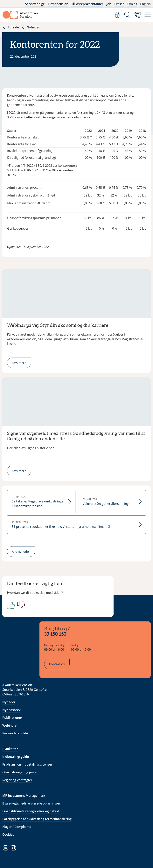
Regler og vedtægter (17, 780)
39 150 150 (55, 634)
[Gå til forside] (20, 15)
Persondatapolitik (15, 733)
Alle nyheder (21, 552)
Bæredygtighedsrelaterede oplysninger (31, 803)
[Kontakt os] (137, 15)
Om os (132, 4)
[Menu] (148, 15)
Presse (119, 4)
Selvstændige (35, 4)
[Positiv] (10, 605)
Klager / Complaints (17, 827)
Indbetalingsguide (16, 757)
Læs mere (19, 363)
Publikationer (12, 718)
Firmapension (58, 4)
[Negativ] (20, 605)
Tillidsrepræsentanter (87, 4)
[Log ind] (117, 15)
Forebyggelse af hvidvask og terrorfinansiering (37, 819)
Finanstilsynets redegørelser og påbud (31, 811)
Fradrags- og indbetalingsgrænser (27, 764)
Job (109, 4)
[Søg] (127, 15)
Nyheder (30, 27)
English (145, 4)
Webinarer (10, 725)
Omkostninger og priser (20, 772)
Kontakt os (57, 664)
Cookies (8, 835)
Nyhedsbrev (11, 710)
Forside (11, 27)
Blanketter (10, 749)
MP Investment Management (24, 796)
